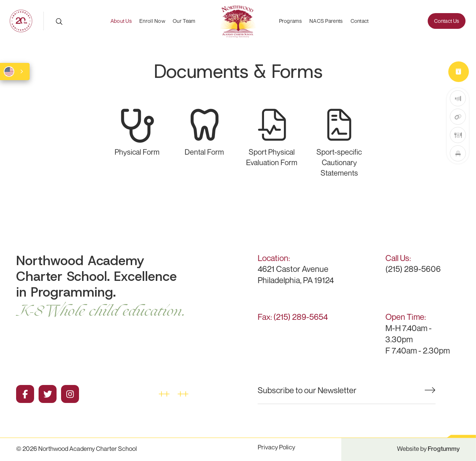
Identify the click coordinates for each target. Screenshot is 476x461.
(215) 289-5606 (413, 269)
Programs (290, 21)
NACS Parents (326, 21)
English (9, 72)
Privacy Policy (276, 447)
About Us (121, 21)
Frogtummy (444, 448)
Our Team (184, 21)
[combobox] (15, 72)
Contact (360, 21)
